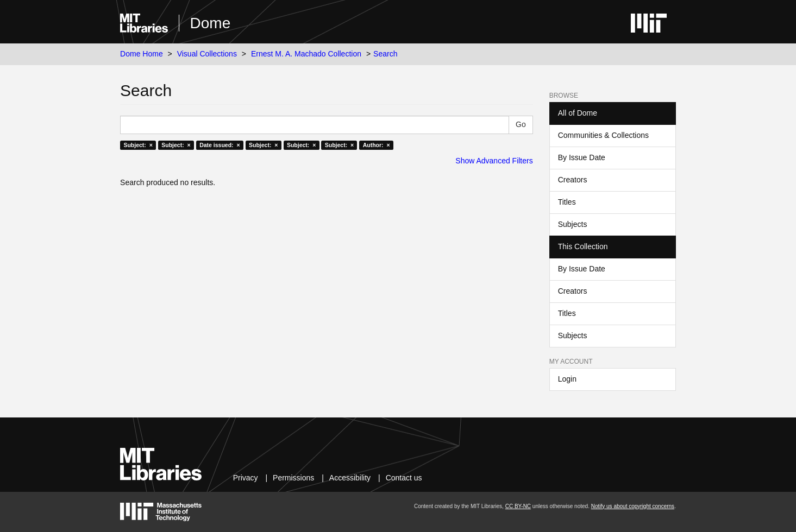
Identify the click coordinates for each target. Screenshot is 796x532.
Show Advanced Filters (494, 161)
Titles (567, 202)
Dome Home (142, 54)
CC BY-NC (518, 506)
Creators (573, 180)
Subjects (573, 224)
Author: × (377, 145)
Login (567, 379)
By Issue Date (582, 157)
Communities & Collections (603, 135)
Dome (211, 23)
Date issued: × (220, 145)
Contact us (404, 478)
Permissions (293, 478)
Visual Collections (207, 54)
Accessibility (350, 478)
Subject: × (138, 145)
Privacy (246, 478)
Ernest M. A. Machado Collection (306, 54)
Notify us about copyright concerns (633, 506)
